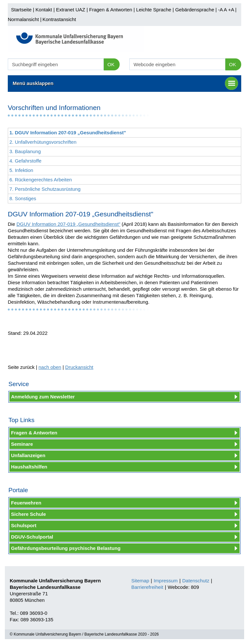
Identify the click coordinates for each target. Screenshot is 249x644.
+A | (231, 10)
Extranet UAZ (71, 10)
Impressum (166, 581)
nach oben (50, 367)
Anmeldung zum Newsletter (43, 397)
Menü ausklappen (125, 83)
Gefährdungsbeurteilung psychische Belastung (66, 548)
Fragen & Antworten (111, 10)
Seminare (22, 444)
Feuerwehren (26, 503)
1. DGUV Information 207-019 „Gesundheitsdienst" (68, 133)
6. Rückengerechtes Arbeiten (41, 180)
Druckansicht (79, 367)
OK (111, 64)
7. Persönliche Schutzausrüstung (45, 189)
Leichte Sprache (154, 10)
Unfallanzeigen (28, 455)
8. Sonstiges (23, 198)
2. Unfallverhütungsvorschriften (43, 142)
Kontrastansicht (59, 19)
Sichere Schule (29, 514)
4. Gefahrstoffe (25, 161)
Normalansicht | (25, 19)
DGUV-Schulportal (32, 537)
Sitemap (140, 581)
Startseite (21, 10)
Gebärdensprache (195, 10)
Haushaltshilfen (29, 467)
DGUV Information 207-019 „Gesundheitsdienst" (69, 224)
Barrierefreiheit (147, 587)
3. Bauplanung (25, 151)
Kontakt (44, 10)
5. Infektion (21, 170)
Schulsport (24, 525)
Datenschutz (196, 581)
